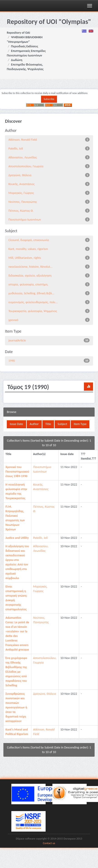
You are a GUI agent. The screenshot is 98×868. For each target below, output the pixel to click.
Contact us (49, 843)
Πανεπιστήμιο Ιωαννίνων (25, 220)
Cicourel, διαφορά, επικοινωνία (29, 240)
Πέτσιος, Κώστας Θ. (21, 211)
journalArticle (17, 340)
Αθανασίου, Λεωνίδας (23, 157)
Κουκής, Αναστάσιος (21, 184)
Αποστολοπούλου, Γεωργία (26, 166)
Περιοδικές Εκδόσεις (25, 46)
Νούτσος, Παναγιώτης (23, 202)
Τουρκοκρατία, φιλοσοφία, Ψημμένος (33, 311)
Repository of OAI (18, 33)
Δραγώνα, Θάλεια (20, 175)
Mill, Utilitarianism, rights (25, 258)
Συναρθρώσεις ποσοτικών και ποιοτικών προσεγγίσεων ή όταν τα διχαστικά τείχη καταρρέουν (16, 707)
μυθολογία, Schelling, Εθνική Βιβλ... (31, 293)
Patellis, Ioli (16, 149)
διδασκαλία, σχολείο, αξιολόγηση (30, 276)
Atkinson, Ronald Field (23, 140)
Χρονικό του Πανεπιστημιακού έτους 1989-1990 (17, 472)
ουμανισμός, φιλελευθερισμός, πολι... (33, 302)
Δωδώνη (17, 60)
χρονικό (13, 320)
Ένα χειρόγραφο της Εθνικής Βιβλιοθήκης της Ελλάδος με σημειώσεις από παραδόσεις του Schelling (16, 672)
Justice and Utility (17, 538)
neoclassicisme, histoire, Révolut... (30, 267)
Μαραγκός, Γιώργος (21, 193)
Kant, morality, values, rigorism (28, 249)
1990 (12, 361)
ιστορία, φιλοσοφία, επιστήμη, (28, 284)
